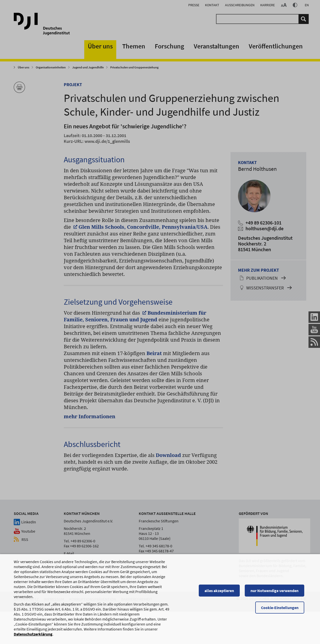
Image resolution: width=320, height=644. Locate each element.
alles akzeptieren (221, 600)
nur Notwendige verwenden (276, 600)
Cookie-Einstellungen (282, 617)
